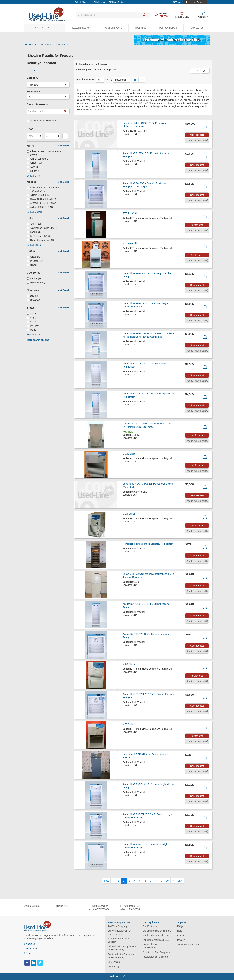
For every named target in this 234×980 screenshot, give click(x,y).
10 (167, 881)
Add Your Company (118, 926)
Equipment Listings (44, 28)
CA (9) (32, 314)
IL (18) (32, 322)
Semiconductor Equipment (156, 935)
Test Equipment (150, 926)
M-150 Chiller (129, 454)
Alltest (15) (34, 224)
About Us (30, 944)
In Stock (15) (35, 261)
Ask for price (197, 225)
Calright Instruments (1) (40, 240)
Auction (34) (35, 257)
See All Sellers (34, 245)
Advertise (141, 28)
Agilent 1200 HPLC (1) (40, 207)
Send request (197, 135)
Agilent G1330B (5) (38, 195)
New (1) (32, 265)
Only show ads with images (42, 121)
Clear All (31, 71)
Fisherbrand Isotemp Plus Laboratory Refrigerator (148, 544)
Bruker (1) (33, 171)
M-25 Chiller (129, 514)
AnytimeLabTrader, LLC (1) (42, 228)
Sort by (109, 79)
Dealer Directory (81, 28)
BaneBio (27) (35, 232)
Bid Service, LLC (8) (39, 236)
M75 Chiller (128, 724)
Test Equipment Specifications (150, 946)
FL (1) (31, 318)
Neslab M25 (62, 906)
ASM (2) (33, 167)
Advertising (113, 967)
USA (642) (34, 300)
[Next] (173, 881)
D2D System (114, 962)
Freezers (62, 45)
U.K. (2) (32, 296)
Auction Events (113, 28)
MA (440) (33, 326)
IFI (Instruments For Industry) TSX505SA (130, 908)
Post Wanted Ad (168, 28)
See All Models (34, 212)
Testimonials (31, 948)
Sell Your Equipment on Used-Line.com (120, 932)
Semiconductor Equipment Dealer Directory (121, 956)
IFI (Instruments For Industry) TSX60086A (99, 908)
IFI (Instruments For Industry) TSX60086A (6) (43, 189)
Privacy (181, 940)
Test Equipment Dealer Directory (119, 940)
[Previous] (113, 881)
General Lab (47, 45)
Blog (27, 953)
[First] (106, 881)
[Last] (180, 881)
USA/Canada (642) (38, 282)
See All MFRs (34, 176)
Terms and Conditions (188, 944)
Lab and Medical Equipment (157, 931)
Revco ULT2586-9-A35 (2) (42, 199)
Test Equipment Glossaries (156, 957)
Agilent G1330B (32, 906)
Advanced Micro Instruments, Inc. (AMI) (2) (45, 153)
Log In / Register (197, 2)
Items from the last (85, 79)
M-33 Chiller (129, 664)
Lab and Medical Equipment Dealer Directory (122, 948)
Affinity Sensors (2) (38, 159)
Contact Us (197, 28)
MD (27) (33, 330)
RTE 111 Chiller (131, 213)
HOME (34, 45)
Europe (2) (34, 278)
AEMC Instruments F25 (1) (42, 203)
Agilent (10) (34, 163)
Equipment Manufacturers (156, 940)
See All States (34, 335)
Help (180, 931)
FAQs (180, 926)
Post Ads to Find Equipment (157, 952)
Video (177, 2)
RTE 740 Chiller (131, 243)
